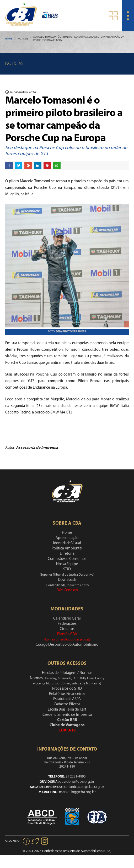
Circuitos (67, 629)
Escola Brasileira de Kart (67, 710)
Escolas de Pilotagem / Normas (67, 673)
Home (9, 39)
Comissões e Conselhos (67, 559)
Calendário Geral (67, 619)
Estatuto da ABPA (67, 699)
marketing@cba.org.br (77, 792)
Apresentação (67, 538)
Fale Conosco (67, 590)
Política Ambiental (67, 549)
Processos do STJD (67, 689)
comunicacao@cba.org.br (83, 787)
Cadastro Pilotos (67, 704)
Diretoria (67, 554)
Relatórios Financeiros (67, 694)
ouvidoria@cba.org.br (77, 782)
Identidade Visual (67, 543)
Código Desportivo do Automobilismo (67, 645)
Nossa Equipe (67, 564)
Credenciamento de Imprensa (67, 715)
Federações (67, 624)
